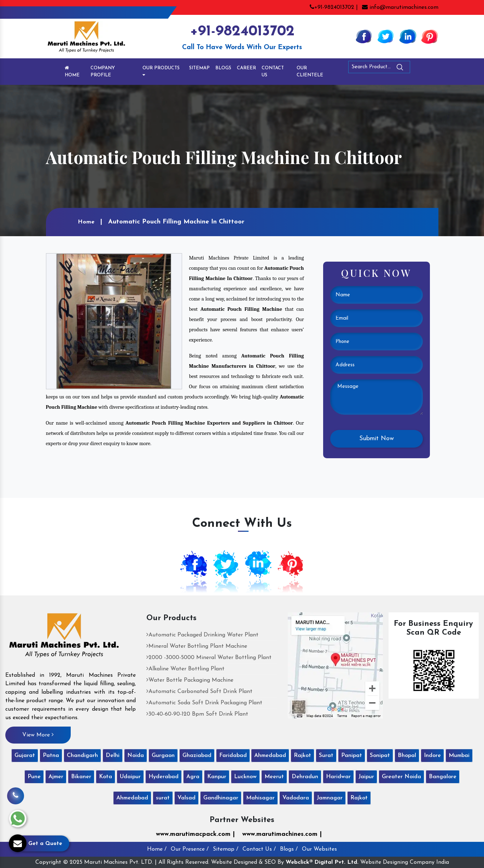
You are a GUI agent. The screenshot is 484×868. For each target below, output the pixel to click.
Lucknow (245, 777)
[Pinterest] (430, 36)
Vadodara (296, 798)
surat (163, 798)
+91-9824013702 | (334, 7)
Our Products (161, 71)
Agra (193, 777)
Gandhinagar (221, 798)
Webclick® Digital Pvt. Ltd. (322, 862)
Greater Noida (401, 777)
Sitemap (199, 68)
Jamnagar (330, 798)
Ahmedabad (270, 756)
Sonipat (380, 756)
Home (72, 71)
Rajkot (302, 756)
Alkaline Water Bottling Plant (185, 669)
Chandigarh (82, 756)
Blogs (223, 68)
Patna (51, 756)
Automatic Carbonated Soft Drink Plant (199, 692)
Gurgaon (163, 756)
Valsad (186, 798)
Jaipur (366, 777)
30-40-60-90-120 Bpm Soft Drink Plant (197, 714)
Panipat (352, 756)
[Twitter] (386, 36)
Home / (157, 849)
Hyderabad (164, 777)
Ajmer (56, 777)
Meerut (274, 777)
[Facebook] (364, 36)
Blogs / (289, 849)
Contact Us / (259, 849)
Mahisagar (260, 798)
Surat (326, 756)
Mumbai (459, 756)
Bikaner (81, 777)
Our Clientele (310, 72)
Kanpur (217, 777)
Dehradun (305, 777)
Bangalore (443, 777)
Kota (106, 777)
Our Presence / (190, 849)
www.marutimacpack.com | (195, 834)
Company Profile (103, 72)
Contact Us (273, 72)
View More (38, 735)
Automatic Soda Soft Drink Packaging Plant (204, 703)
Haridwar (338, 777)
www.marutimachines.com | (282, 834)
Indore (432, 756)
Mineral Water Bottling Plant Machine (197, 646)
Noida (136, 756)
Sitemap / (226, 849)
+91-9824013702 (242, 32)
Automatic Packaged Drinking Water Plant (202, 635)
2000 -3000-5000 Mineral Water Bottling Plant (209, 658)
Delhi (113, 756)
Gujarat (25, 756)
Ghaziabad (197, 756)
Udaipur (130, 777)
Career (246, 68)
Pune (34, 777)
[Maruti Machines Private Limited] (64, 638)
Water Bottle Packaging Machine (190, 680)
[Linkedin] (408, 36)
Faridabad (233, 756)
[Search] (419, 68)
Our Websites (319, 849)
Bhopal (407, 756)
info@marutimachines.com (400, 7)
